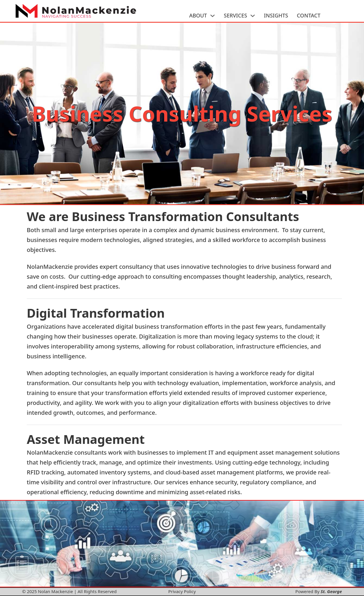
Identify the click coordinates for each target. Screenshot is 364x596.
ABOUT (198, 15)
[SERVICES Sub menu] (253, 16)
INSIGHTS (276, 15)
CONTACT (309, 15)
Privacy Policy (182, 591)
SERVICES (235, 15)
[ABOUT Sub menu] (213, 16)
